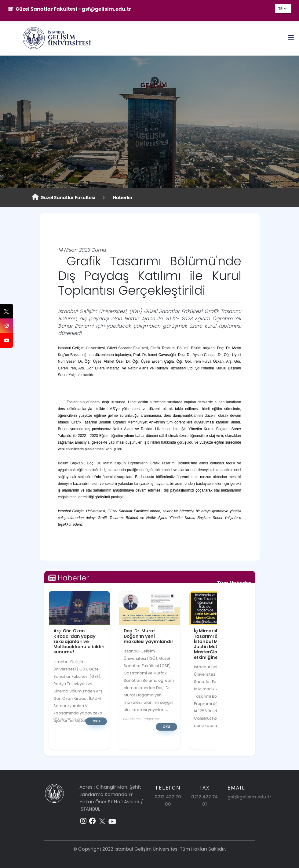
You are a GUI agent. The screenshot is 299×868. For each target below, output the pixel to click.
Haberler (122, 198)
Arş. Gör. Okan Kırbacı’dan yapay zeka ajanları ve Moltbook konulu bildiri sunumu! (79, 641)
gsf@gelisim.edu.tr (249, 797)
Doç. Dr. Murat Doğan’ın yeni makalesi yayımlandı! (148, 636)
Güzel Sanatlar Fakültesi (64, 197)
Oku (96, 721)
